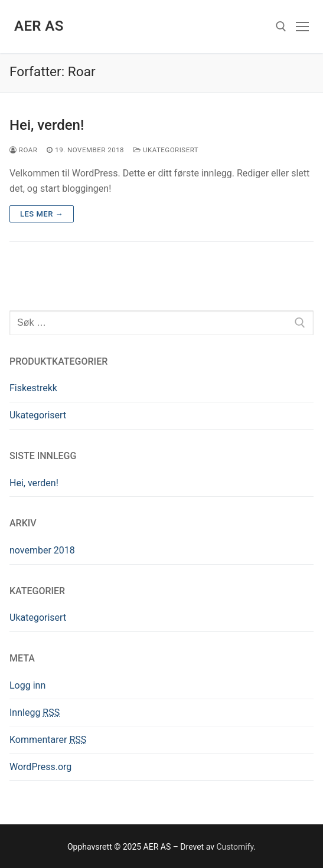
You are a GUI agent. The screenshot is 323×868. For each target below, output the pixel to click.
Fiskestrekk (33, 388)
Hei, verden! (47, 125)
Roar (23, 150)
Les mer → (42, 214)
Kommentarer (48, 740)
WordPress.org (40, 767)
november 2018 (42, 550)
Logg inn (27, 685)
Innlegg (35, 713)
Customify (235, 847)
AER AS (39, 26)
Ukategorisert (166, 150)
